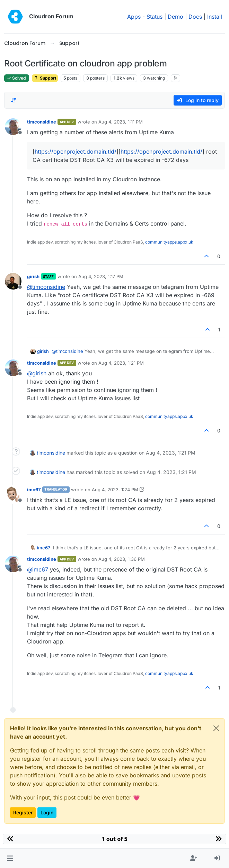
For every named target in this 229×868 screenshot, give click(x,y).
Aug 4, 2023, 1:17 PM (101, 276)
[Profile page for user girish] (13, 281)
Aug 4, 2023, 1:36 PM (122, 559)
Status (155, 17)
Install (215, 17)
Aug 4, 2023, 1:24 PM (115, 490)
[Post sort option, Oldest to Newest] (14, 100)
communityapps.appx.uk (169, 242)
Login (47, 812)
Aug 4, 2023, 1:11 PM (121, 122)
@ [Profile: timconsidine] (46, 287)
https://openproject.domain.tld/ (76, 152)
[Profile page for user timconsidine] (13, 127)
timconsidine (42, 122)
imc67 (34, 490)
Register (23, 812)
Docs (195, 17)
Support (45, 78)
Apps (134, 17)
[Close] (216, 728)
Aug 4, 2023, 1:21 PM (121, 363)
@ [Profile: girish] (37, 373)
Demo (175, 17)
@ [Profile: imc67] (38, 569)
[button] (10, 858)
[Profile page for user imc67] (13, 494)
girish (33, 276)
